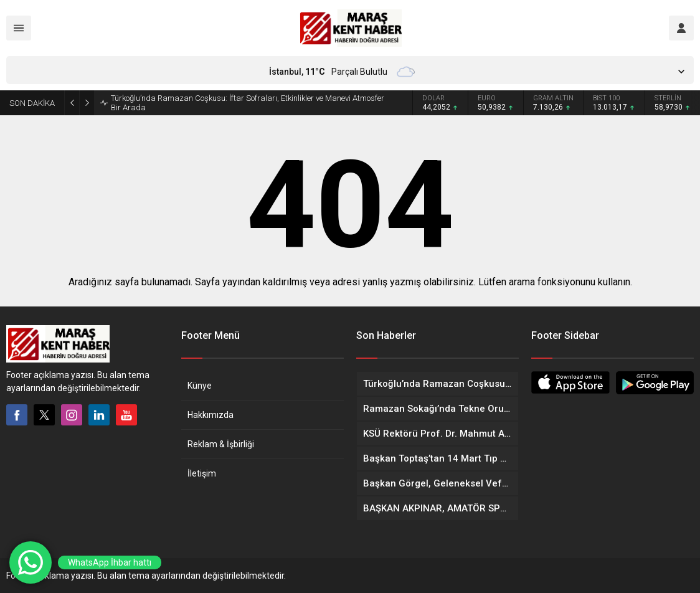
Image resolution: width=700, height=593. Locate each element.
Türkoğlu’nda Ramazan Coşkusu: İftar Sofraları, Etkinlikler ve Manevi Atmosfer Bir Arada (248, 103)
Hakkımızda (210, 415)
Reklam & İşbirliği (221, 444)
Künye (200, 386)
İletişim (202, 473)
